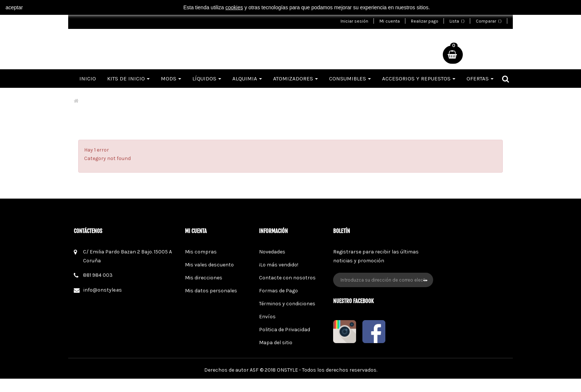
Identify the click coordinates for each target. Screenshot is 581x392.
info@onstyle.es (103, 290)
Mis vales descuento (209, 265)
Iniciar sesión (354, 21)
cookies (234, 7)
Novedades (272, 252)
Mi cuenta (390, 21)
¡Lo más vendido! (279, 265)
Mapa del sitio (276, 343)
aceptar (14, 7)
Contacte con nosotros (287, 278)
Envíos (267, 317)
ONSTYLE (287, 383)
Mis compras (201, 252)
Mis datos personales (211, 291)
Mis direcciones (204, 278)
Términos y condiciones (287, 304)
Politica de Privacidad (285, 330)
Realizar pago (425, 21)
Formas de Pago (278, 291)
